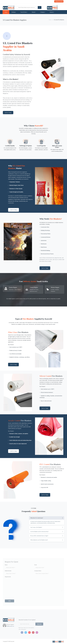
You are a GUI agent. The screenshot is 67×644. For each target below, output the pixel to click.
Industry (52, 12)
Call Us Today (8, 113)
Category (43, 12)
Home (6, 12)
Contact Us (17, 16)
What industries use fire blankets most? (39, 540)
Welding (14, 12)
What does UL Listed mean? (37, 518)
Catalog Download (59, 1)
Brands (34, 12)
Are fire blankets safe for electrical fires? (39, 532)
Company (7, 16)
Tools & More (24, 12)
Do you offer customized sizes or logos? (39, 536)
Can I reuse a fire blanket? (36, 527)
